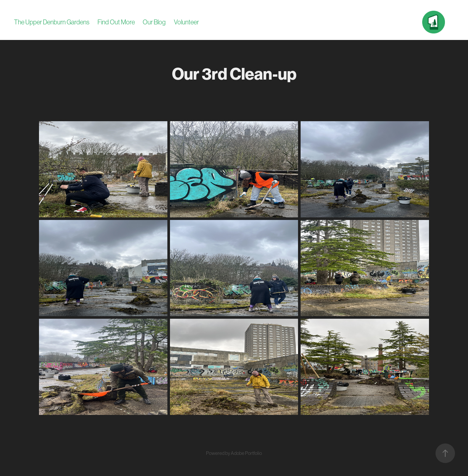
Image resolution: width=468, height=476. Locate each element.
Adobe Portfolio (246, 453)
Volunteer (186, 22)
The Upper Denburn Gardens (52, 22)
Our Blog (154, 22)
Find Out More (116, 22)
